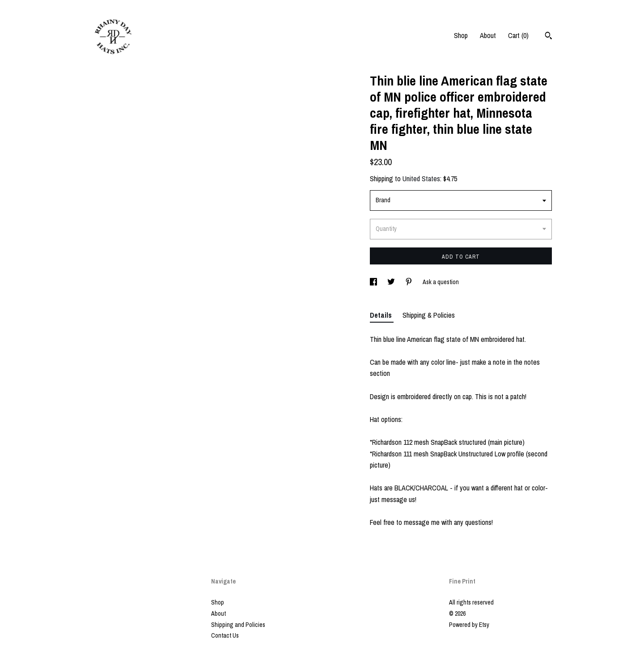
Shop (461, 35)
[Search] (549, 37)
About (488, 35)
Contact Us (225, 635)
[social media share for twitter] (392, 282)
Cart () (518, 35)
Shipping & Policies (429, 315)
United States (421, 179)
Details (382, 315)
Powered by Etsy (469, 625)
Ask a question (441, 282)
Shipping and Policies (238, 625)
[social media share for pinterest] (409, 282)
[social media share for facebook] (374, 282)
